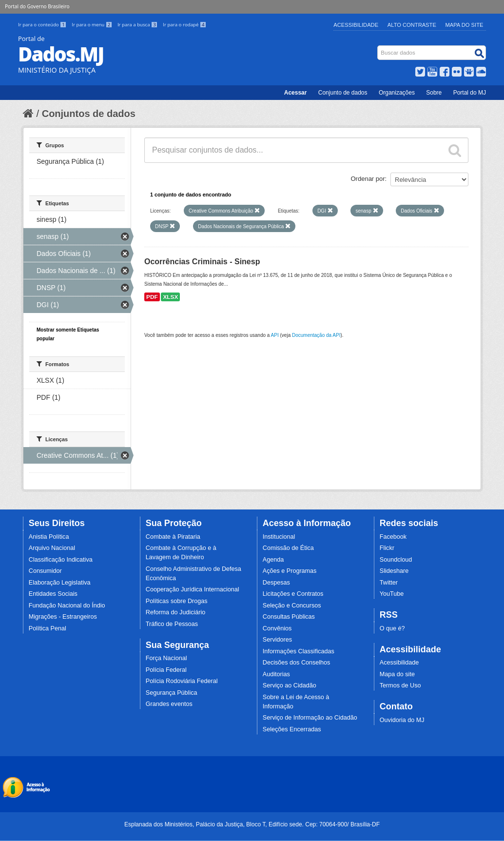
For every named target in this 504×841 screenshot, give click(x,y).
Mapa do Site (465, 25)
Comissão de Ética (288, 548)
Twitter (389, 583)
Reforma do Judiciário (176, 612)
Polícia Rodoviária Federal (182, 681)
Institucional (279, 537)
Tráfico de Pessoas (172, 624)
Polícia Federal (166, 670)
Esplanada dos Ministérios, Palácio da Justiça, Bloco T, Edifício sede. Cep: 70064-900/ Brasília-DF (252, 824)
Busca (378, 48)
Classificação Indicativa (61, 560)
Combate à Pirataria (173, 537)
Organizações (397, 93)
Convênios (277, 628)
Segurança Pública (172, 693)
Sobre (434, 93)
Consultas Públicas (289, 617)
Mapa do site (397, 674)
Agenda (273, 560)
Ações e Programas (290, 571)
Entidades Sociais (53, 594)
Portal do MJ (470, 93)
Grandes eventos (169, 704)
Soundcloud (396, 560)
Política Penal (48, 628)
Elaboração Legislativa (60, 583)
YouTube (392, 594)
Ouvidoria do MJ (402, 720)
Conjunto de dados (343, 93)
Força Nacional (166, 658)
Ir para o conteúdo (43, 25)
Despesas (276, 583)
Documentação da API (316, 335)
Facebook (393, 537)
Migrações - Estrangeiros (63, 617)
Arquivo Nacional (52, 548)
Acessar (296, 93)
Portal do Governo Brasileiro (37, 6)
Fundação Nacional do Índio (67, 606)
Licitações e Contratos (293, 594)
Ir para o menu (93, 25)
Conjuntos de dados (89, 114)
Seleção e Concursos (292, 606)
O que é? (392, 628)
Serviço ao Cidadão (290, 685)
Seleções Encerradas (292, 729)
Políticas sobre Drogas (177, 601)
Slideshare (394, 571)
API (275, 335)
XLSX (170, 297)
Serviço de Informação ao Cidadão (310, 718)
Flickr (387, 548)
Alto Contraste (412, 25)
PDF (152, 297)
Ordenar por (368, 179)
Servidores (277, 640)
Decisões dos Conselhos (297, 663)
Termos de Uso (400, 685)
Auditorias (276, 674)
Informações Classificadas (299, 651)
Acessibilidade (356, 25)
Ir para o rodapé (184, 25)
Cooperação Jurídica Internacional (193, 589)
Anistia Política (49, 537)
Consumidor (45, 571)
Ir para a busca (138, 25)
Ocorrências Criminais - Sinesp (202, 262)
